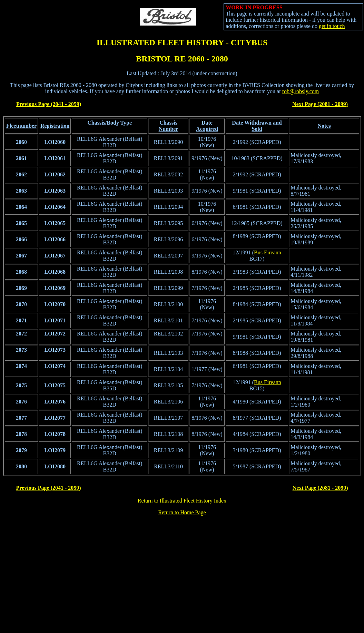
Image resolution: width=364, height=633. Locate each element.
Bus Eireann (268, 252)
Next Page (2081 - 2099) (320, 104)
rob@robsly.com (301, 91)
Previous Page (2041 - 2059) (49, 104)
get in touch (332, 26)
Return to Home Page (182, 512)
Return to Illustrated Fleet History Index (182, 501)
